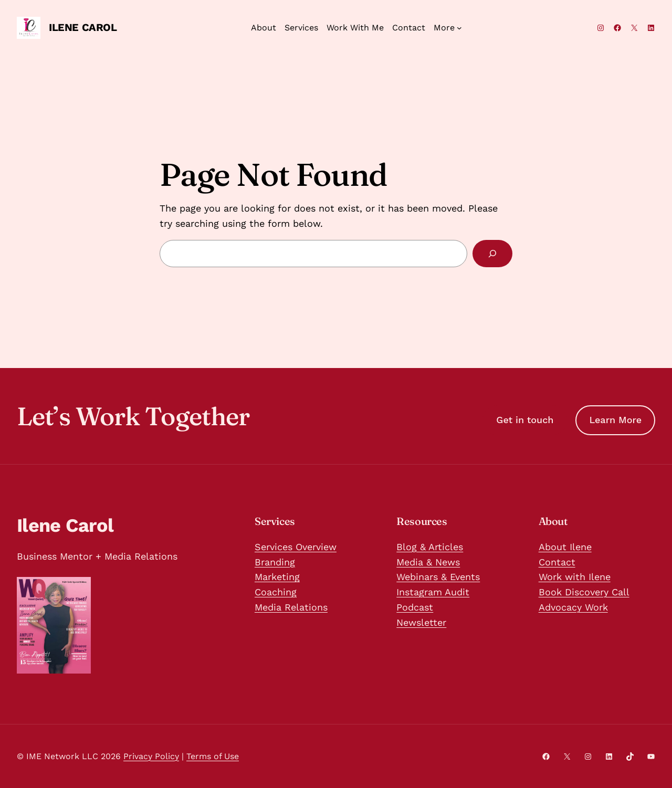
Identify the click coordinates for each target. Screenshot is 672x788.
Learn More (615, 420)
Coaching (276, 592)
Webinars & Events (438, 577)
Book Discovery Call (584, 592)
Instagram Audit (433, 592)
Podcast (415, 607)
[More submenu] (448, 28)
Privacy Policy (151, 756)
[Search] (492, 254)
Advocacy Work (573, 607)
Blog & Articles (430, 547)
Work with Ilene (575, 577)
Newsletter (421, 622)
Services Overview (296, 547)
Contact (557, 562)
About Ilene (565, 547)
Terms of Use (213, 756)
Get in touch (525, 420)
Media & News (428, 562)
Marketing (277, 577)
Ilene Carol (83, 27)
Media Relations (291, 607)
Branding (275, 562)
